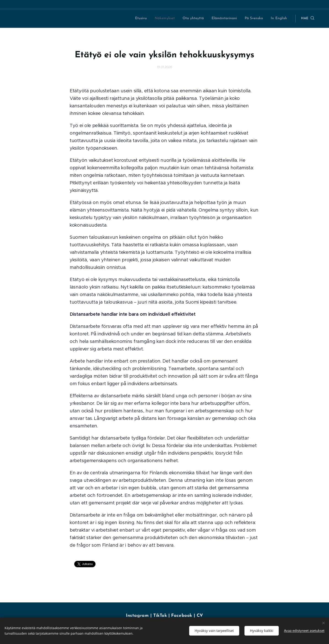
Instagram (137, 616)
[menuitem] (143, 19)
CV (200, 616)
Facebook (182, 616)
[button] (308, 19)
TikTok (161, 616)
